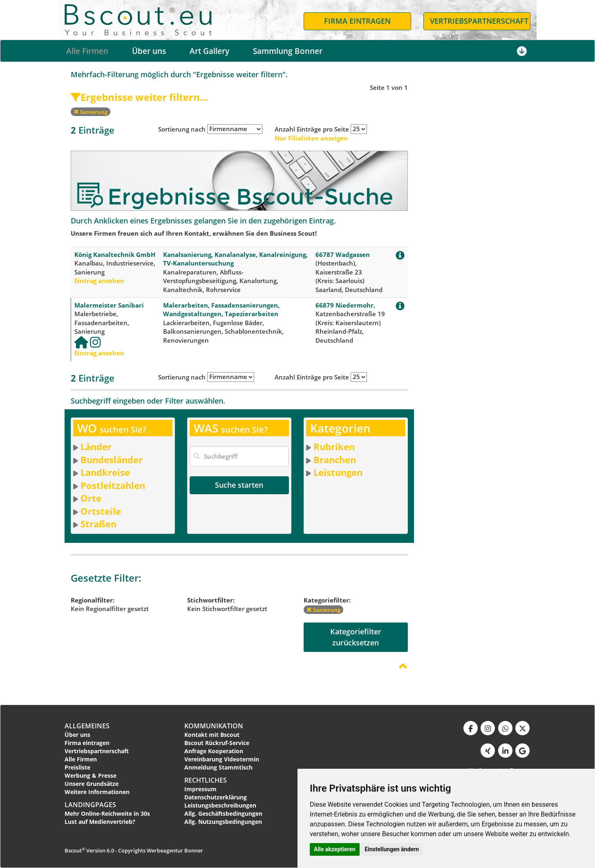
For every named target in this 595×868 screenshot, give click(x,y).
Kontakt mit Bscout (212, 735)
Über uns (149, 51)
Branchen (335, 460)
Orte (91, 498)
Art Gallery (209, 51)
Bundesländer (112, 460)
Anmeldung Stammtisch (218, 767)
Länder (96, 446)
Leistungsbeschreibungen (220, 805)
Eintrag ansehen (99, 281)
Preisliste (77, 767)
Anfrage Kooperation (214, 751)
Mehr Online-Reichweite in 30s (107, 813)
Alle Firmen (87, 51)
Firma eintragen (87, 743)
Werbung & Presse (91, 775)
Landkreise (105, 472)
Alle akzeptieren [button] (335, 849)
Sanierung (91, 112)
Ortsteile (101, 511)
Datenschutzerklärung (216, 797)
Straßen (98, 524)
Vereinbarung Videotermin (222, 759)
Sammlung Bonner (288, 51)
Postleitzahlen (113, 485)
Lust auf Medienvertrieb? (100, 822)
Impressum (200, 789)
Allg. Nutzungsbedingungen (223, 822)
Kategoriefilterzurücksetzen (356, 637)
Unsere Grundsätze (92, 784)
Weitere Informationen (97, 792)
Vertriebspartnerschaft (97, 751)
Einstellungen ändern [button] (392, 849)
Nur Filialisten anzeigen (311, 138)
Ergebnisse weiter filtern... (140, 97)
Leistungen (338, 472)
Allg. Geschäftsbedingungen (223, 813)
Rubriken (334, 446)
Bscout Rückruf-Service (217, 743)
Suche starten (239, 485)
